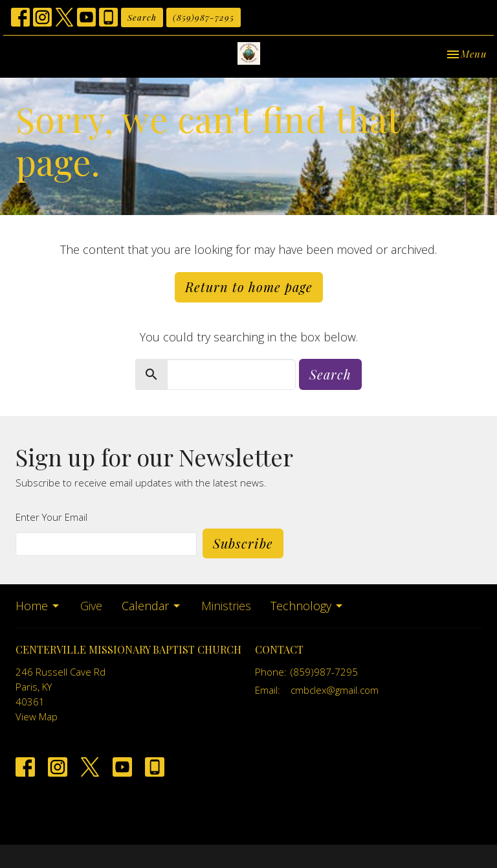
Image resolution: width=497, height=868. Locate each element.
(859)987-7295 (204, 17)
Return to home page (249, 287)
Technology (307, 606)
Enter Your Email (51, 517)
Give (91, 606)
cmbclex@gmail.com (335, 690)
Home (38, 606)
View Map (37, 716)
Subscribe (243, 543)
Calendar (152, 606)
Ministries (226, 606)
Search (142, 17)
